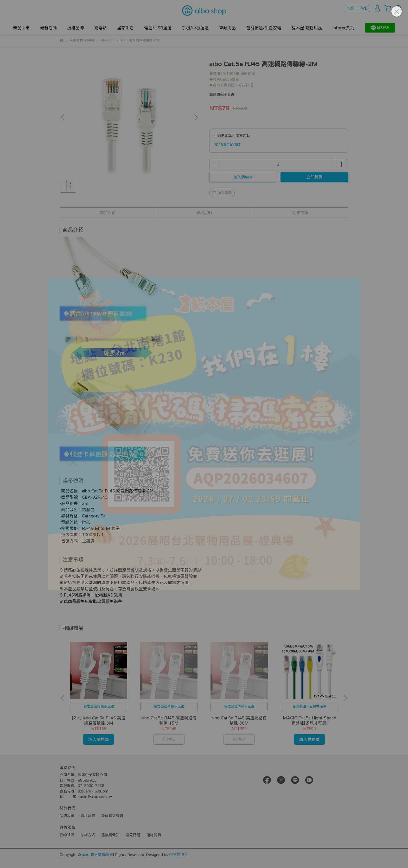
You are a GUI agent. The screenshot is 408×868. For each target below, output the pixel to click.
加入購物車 (243, 177)
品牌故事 (67, 816)
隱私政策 (88, 816)
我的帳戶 (67, 835)
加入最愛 (222, 193)
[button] (196, 117)
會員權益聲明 (112, 816)
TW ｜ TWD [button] (357, 8)
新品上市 (21, 28)
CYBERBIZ (178, 855)
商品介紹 (108, 213)
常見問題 (133, 835)
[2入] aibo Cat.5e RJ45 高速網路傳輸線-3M (99, 720)
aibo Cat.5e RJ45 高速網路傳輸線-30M (239, 720)
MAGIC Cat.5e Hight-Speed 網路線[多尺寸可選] (310, 720)
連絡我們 (154, 835)
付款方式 (88, 835)
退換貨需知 (110, 835)
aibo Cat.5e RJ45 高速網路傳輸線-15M (169, 720)
